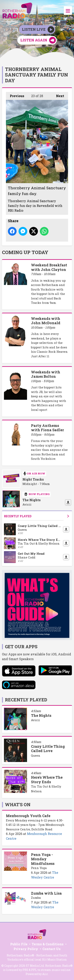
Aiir (45, 974)
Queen (36, 755)
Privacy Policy (26, 949)
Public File (19, 944)
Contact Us (52, 949)
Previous (15, 95)
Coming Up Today (25, 252)
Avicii (35, 720)
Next (58, 95)
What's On (18, 805)
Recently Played (37, 516)
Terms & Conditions (48, 944)
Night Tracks (33, 479)
